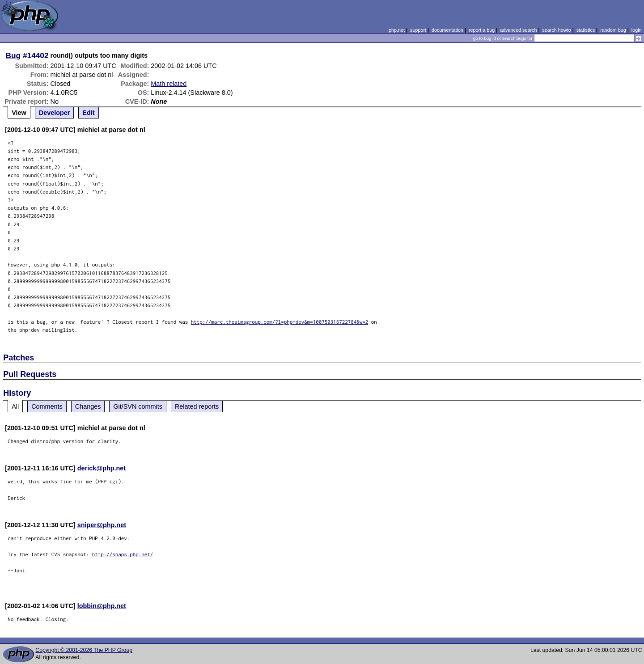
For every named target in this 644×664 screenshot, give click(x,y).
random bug (613, 30)
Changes (88, 406)
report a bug (482, 30)
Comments (47, 406)
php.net (397, 30)
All (15, 406)
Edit (88, 113)
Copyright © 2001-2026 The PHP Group (84, 650)
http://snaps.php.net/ (123, 554)
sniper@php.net (102, 525)
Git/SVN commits (138, 406)
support (418, 30)
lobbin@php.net (102, 606)
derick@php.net (102, 468)
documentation (447, 30)
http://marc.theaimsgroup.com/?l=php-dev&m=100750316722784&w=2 (280, 322)
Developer (55, 113)
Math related (169, 84)
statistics (586, 30)
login (637, 30)
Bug (13, 55)
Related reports (197, 406)
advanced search (518, 30)
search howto (556, 30)
